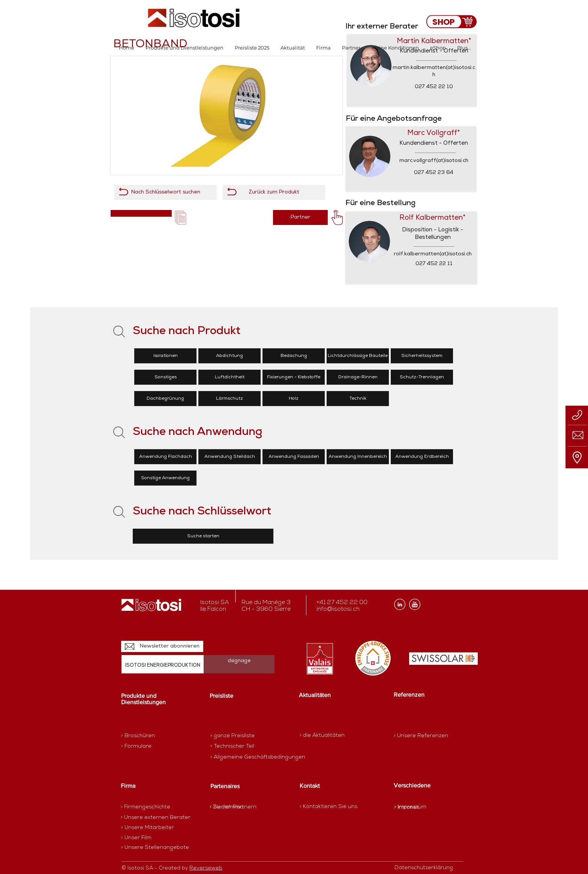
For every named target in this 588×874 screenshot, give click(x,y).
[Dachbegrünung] (165, 399)
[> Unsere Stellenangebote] (155, 848)
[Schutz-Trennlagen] (422, 377)
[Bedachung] (294, 356)
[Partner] (300, 217)
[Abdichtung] (229, 356)
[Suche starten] (203, 536)
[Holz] (294, 399)
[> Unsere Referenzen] (421, 736)
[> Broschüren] (150, 736)
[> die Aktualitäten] (322, 735)
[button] (184, 48)
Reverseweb (206, 868)
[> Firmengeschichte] (150, 807)
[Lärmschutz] (229, 399)
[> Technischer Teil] (237, 747)
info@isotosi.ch (338, 609)
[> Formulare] (154, 747)
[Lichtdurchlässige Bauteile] (358, 356)
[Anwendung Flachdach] (165, 457)
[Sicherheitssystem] (422, 356)
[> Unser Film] (136, 838)
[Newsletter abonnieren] (162, 646)
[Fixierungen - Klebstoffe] (294, 377)
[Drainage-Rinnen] (358, 377)
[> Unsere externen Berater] (156, 818)
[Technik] (358, 399)
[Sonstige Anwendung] (165, 478)
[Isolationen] (165, 356)
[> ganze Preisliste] (237, 736)
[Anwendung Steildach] (229, 457)
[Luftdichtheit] (229, 377)
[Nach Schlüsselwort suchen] (166, 192)
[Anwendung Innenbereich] (358, 457)
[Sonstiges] (165, 377)
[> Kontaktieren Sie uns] (328, 807)
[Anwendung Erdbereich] (422, 457)
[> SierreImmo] (236, 807)
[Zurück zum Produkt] (274, 192)
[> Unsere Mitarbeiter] (148, 828)
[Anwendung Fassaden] (294, 457)
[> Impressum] (410, 807)
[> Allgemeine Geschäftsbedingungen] (258, 757)
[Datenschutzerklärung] (428, 868)
